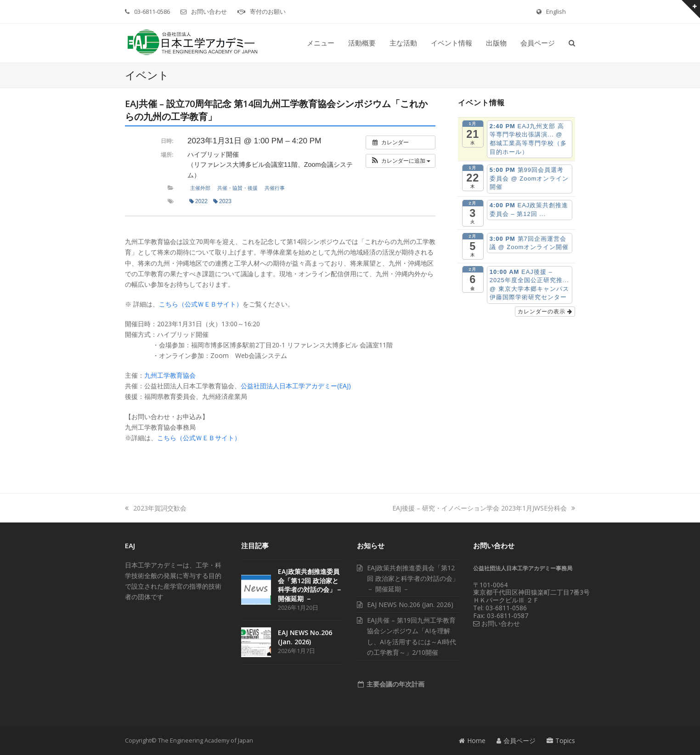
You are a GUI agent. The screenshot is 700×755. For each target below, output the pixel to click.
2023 (222, 201)
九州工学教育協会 (170, 375)
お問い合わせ (209, 11)
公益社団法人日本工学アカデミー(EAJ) (296, 386)
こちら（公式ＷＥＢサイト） (201, 304)
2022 (198, 201)
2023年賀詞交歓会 (156, 508)
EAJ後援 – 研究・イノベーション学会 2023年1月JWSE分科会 (484, 508)
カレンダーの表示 (545, 312)
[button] (572, 43)
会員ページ (516, 741)
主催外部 (200, 188)
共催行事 (275, 188)
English (556, 11)
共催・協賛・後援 (237, 188)
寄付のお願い (268, 11)
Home (472, 741)
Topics (561, 741)
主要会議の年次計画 (395, 684)
